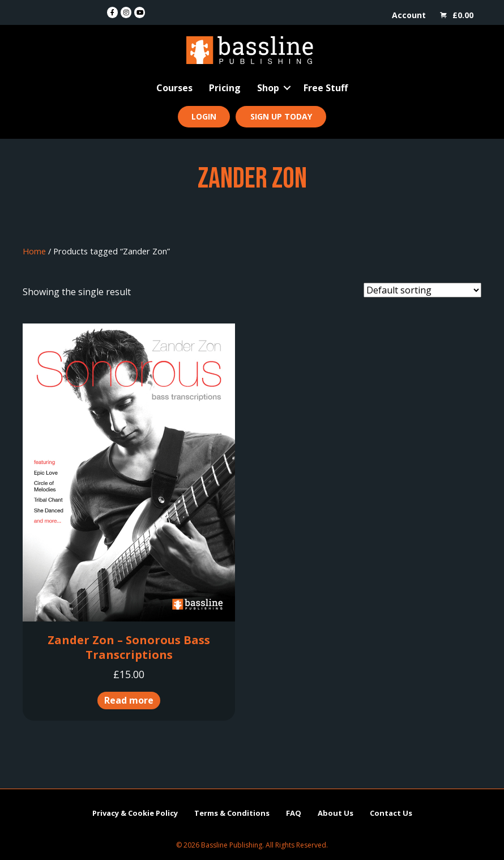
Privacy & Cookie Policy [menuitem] (135, 813)
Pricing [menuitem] (225, 88)
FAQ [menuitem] (294, 813)
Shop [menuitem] (268, 88)
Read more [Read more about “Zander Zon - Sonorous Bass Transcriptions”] (129, 700)
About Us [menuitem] (336, 813)
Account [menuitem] (409, 15)
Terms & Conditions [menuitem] (232, 813)
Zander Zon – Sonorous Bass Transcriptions (129, 647)
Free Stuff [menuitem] (326, 88)
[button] (287, 88)
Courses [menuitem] (174, 88)
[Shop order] (422, 290)
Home (34, 251)
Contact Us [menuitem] (391, 813)
